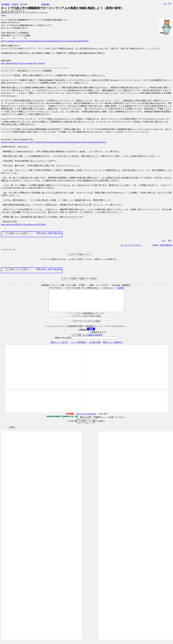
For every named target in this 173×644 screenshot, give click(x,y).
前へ (170, 3)
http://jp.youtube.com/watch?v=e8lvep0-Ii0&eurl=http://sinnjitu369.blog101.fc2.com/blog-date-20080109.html (45, 41)
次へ (165, 3)
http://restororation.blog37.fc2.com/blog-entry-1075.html (23, 224)
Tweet (3, 15)
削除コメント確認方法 (113, 347)
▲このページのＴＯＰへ (131, 245)
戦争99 (15, 4)
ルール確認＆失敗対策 (93, 339)
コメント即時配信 (78, 347)
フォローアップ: (8, 250)
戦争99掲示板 (166, 245)
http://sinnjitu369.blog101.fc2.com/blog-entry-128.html (23, 63)
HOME (155, 245)
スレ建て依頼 (95, 347)
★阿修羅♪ (6, 4)
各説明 (121, 288)
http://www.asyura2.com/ (86, 418)
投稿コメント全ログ (59, 347)
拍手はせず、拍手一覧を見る (49, 233)
